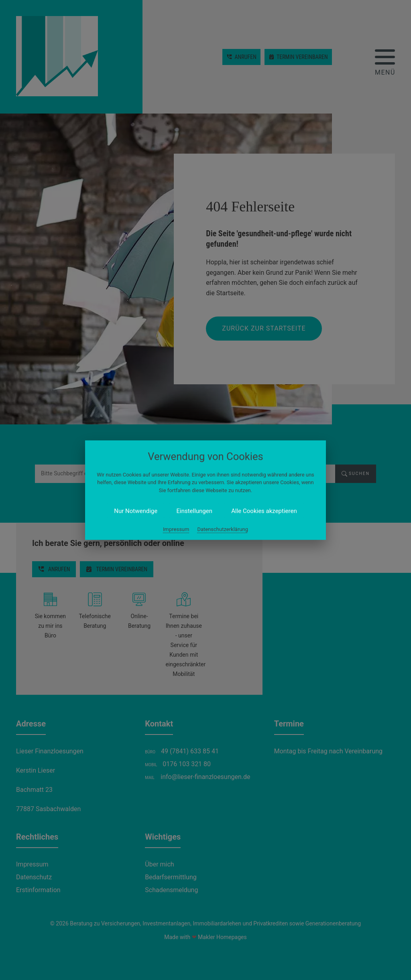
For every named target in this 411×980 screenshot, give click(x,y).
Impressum (176, 529)
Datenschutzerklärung (223, 529)
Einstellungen (194, 511)
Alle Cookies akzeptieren (264, 511)
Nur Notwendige (136, 511)
